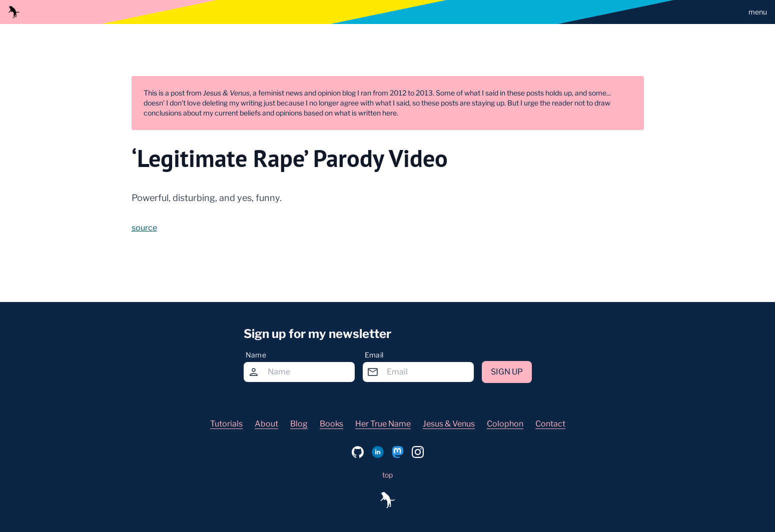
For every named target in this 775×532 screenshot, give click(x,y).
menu (758, 12)
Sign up (507, 372)
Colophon (505, 424)
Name (256, 355)
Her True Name (383, 424)
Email (374, 355)
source (144, 228)
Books (331, 424)
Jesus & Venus (449, 424)
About (266, 424)
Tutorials (226, 424)
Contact (550, 424)
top (387, 475)
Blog (299, 424)
